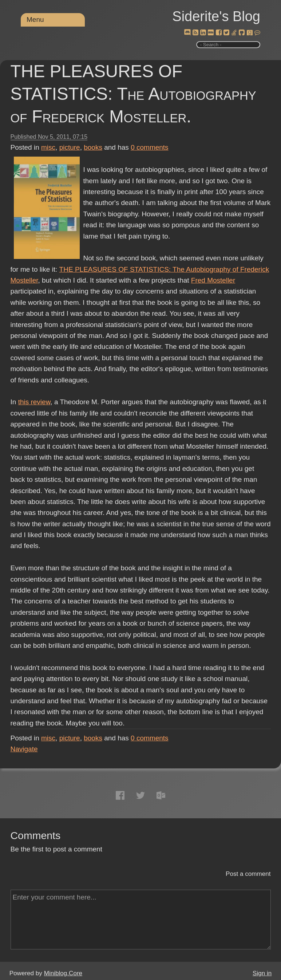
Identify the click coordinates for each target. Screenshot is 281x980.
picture (70, 147)
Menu (35, 19)
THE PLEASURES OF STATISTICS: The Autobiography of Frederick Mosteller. (133, 94)
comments (150, 147)
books (93, 147)
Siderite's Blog (216, 16)
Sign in (262, 973)
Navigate (24, 749)
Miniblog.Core (63, 973)
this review (34, 402)
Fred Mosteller (213, 280)
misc (48, 147)
